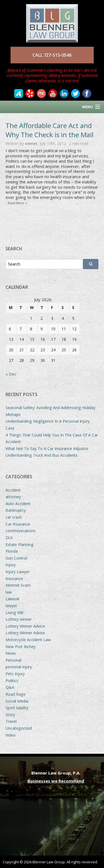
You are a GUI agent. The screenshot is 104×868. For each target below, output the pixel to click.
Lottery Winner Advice (25, 626)
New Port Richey (21, 647)
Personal (13, 660)
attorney (13, 497)
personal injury (19, 667)
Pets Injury (15, 674)
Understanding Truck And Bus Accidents (41, 455)
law (9, 592)
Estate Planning (20, 545)
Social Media (17, 701)
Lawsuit (12, 599)
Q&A (10, 687)
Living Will (14, 613)
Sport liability (17, 708)
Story (10, 715)
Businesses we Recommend (56, 781)
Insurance (14, 579)
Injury (11, 565)
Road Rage (16, 694)
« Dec (11, 374)
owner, (32, 143)
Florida (12, 551)
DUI (9, 538)
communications (21, 531)
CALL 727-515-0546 (52, 55)
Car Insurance (18, 524)
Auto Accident (18, 504)
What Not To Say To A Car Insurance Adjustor (47, 449)
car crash (14, 517)
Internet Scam (18, 585)
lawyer (11, 606)
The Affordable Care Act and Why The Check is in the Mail (50, 130)
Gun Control (16, 558)
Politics (12, 681)
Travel (11, 721)
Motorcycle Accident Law (28, 640)
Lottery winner (19, 619)
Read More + (17, 203)
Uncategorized (19, 728)
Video (11, 735)
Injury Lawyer (18, 572)
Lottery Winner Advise (25, 633)
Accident (13, 490)
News (11, 653)
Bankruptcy (16, 510)
